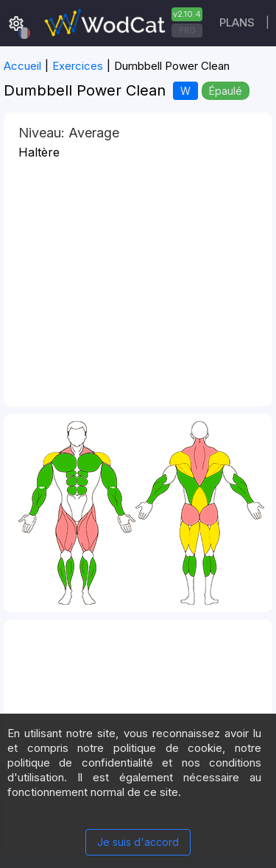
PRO (187, 30)
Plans (237, 22)
